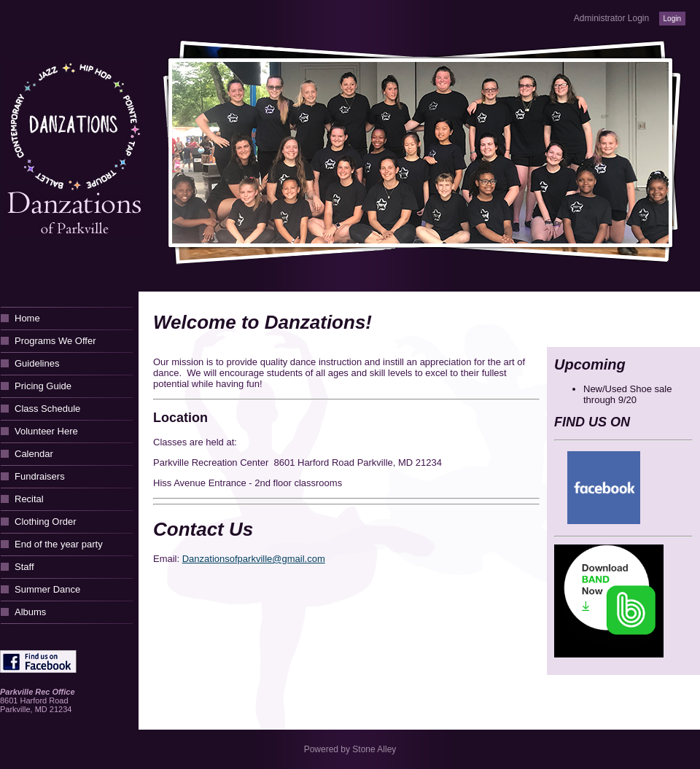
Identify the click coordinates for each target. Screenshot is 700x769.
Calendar (34, 454)
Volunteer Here (46, 431)
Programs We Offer (55, 341)
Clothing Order (46, 522)
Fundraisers (40, 476)
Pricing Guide (43, 386)
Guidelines (37, 363)
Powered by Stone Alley (350, 749)
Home (27, 318)
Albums (30, 612)
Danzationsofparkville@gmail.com (254, 559)
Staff (24, 567)
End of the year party (59, 544)
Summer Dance (47, 589)
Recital (29, 499)
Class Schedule (47, 409)
